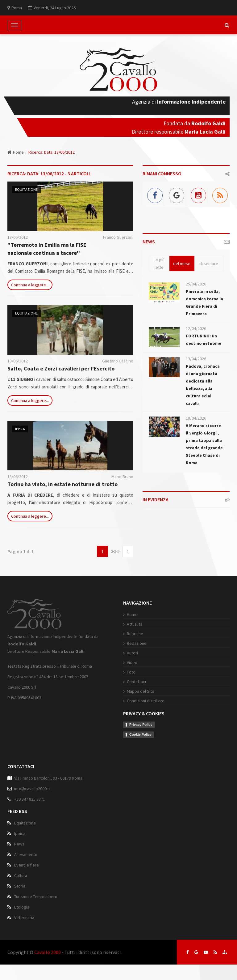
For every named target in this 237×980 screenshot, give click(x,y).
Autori (132, 653)
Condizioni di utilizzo (146, 701)
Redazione (137, 643)
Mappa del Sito (141, 691)
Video (132, 662)
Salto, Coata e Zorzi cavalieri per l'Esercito (61, 368)
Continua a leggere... (30, 285)
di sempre (209, 263)
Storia (20, 886)
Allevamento (26, 854)
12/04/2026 (196, 328)
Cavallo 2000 (48, 952)
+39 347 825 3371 (30, 799)
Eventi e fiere (27, 865)
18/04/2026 (196, 418)
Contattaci (136, 682)
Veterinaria (24, 918)
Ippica (20, 429)
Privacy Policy (141, 725)
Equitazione (26, 189)
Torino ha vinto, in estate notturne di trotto (62, 484)
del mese (182, 263)
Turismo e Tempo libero (36, 897)
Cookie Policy (140, 734)
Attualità (135, 624)
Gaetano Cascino (118, 361)
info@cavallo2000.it (32, 789)
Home (16, 152)
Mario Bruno (122, 477)
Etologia (22, 907)
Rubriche (135, 634)
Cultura (21, 875)
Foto (131, 672)
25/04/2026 (196, 284)
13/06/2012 (18, 237)
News (19, 844)
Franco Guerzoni (118, 237)
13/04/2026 (196, 359)
